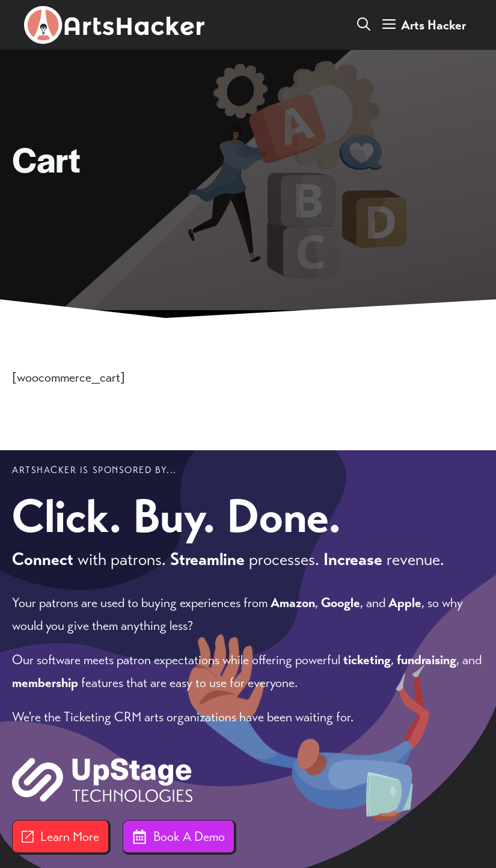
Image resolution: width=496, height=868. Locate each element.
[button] (364, 25)
